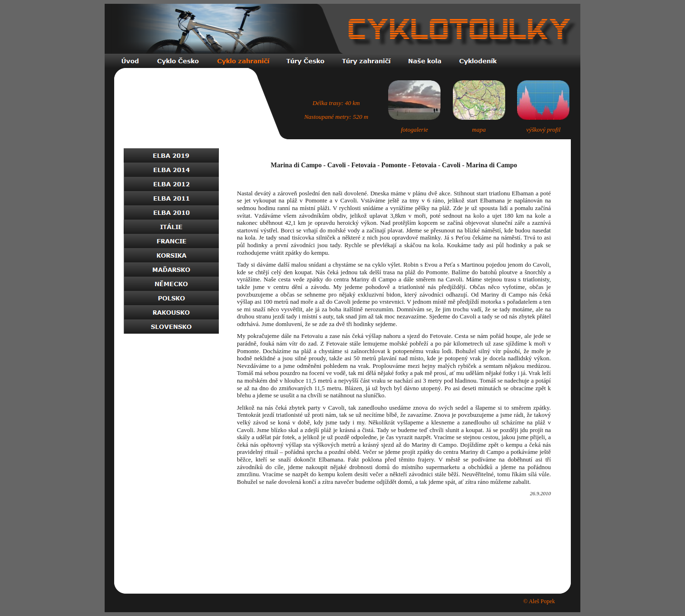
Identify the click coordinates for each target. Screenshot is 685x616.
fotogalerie (415, 130)
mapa (479, 130)
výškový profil (543, 130)
